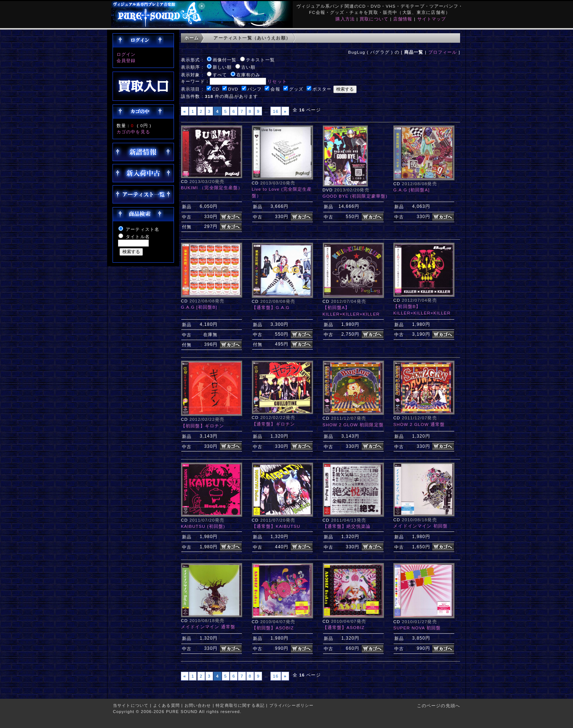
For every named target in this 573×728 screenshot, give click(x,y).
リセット (277, 81)
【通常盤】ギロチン (273, 424)
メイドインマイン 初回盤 (420, 526)
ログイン (126, 54)
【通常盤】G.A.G (271, 307)
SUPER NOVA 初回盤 (417, 628)
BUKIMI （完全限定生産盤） (212, 188)
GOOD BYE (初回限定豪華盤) (355, 196)
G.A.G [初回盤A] (411, 190)
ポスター (322, 89)
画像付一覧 (225, 60)
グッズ (296, 89)
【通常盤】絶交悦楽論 (347, 526)
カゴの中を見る (133, 132)
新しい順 (222, 67)
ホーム (192, 38)
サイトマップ (432, 19)
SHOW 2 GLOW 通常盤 (419, 424)
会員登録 (126, 60)
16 (276, 111)
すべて (220, 75)
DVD (233, 89)
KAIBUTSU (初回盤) (203, 526)
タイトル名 (138, 237)
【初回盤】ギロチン (202, 426)
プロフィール (443, 52)
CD (216, 89)
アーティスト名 (143, 229)
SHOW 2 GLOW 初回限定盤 (353, 425)
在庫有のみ (248, 75)
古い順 (248, 67)
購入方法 (345, 19)
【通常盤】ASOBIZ (344, 627)
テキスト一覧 (260, 60)
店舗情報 (403, 19)
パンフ (255, 89)
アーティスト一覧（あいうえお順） (252, 38)
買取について (374, 19)
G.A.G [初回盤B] (199, 307)
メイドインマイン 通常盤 (208, 627)
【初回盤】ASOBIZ (273, 628)
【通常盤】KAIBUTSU (276, 526)
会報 (275, 89)
